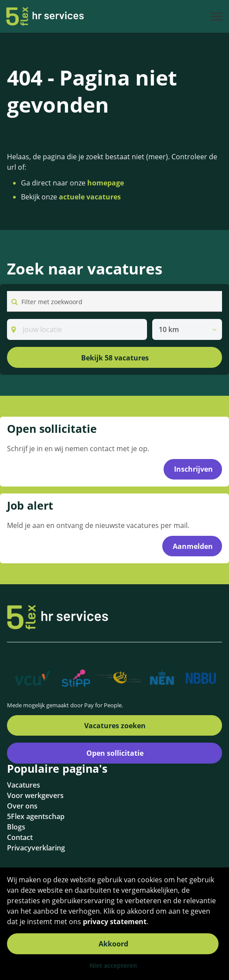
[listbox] (187, 329)
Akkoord (113, 944)
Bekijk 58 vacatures (115, 358)
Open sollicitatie (115, 753)
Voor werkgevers (35, 795)
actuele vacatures (90, 197)
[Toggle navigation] (217, 17)
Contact (20, 837)
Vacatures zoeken (115, 726)
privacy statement (115, 922)
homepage (106, 183)
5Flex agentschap (36, 816)
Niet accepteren (113, 965)
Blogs (16, 827)
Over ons (22, 806)
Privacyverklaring (36, 848)
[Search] (77, 329)
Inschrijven (193, 469)
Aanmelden (193, 546)
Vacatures (24, 785)
